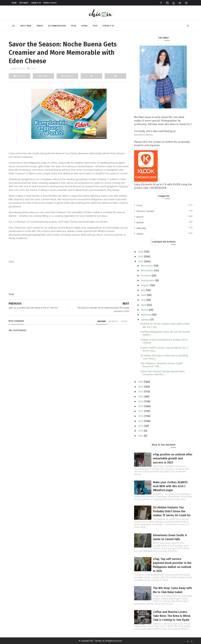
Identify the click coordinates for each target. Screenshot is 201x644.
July (143, 290)
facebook (113, 321)
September (148, 280)
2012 (141, 436)
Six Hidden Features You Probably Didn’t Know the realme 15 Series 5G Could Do (172, 511)
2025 (141, 257)
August (145, 285)
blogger (102, 321)
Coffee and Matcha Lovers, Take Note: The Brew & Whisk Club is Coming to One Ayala (172, 616)
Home (14, 3)
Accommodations (57, 26)
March (145, 310)
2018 (141, 406)
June (144, 295)
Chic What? (24, 3)
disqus (124, 321)
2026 (141, 252)
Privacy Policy (50, 3)
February (146, 315)
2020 (141, 397)
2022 (141, 387)
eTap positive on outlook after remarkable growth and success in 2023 (173, 458)
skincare (141, 228)
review (140, 223)
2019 (141, 401)
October (146, 276)
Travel (40, 26)
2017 (141, 411)
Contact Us (36, 3)
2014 (141, 426)
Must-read (26, 26)
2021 (141, 392)
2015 (141, 421)
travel (140, 234)
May (144, 300)
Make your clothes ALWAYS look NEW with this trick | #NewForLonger (170, 486)
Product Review (145, 211)
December (147, 266)
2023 (141, 382)
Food (74, 26)
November (148, 271)
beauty (140, 217)
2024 (141, 261)
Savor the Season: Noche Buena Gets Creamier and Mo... (163, 373)
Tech (95, 26)
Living (84, 26)
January (146, 320)
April (144, 305)
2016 (141, 416)
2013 (141, 431)
